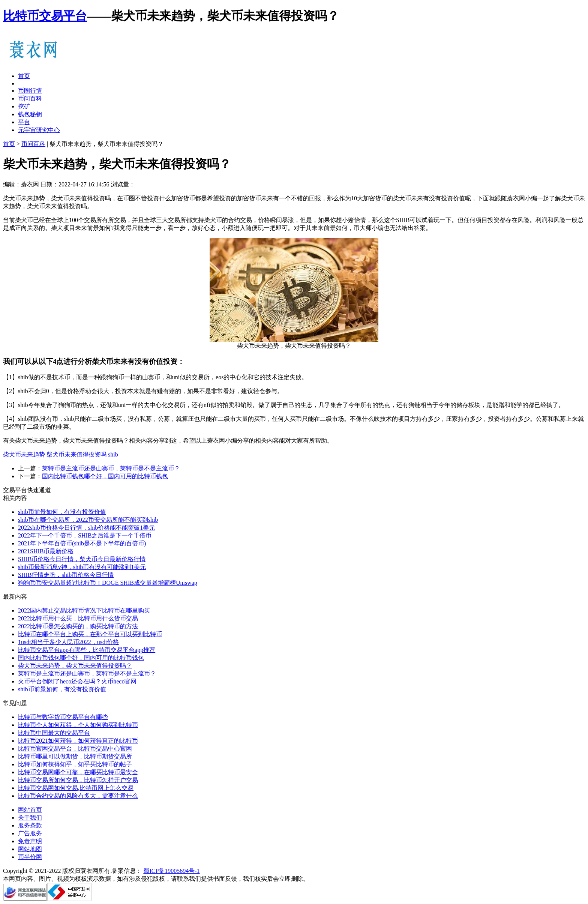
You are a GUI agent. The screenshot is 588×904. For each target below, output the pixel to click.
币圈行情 (30, 91)
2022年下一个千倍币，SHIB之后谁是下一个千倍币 (85, 535)
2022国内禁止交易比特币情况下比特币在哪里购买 (84, 610)
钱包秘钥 (30, 114)
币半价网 (30, 857)
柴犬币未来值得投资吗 (76, 454)
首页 (24, 76)
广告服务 (30, 833)
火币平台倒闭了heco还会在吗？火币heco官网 (77, 681)
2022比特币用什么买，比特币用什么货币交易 (78, 618)
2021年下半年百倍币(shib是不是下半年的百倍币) (82, 543)
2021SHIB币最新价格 (46, 551)
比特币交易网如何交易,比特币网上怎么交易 (76, 788)
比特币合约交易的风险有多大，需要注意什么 (78, 796)
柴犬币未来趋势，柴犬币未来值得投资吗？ (75, 666)
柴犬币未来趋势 (24, 454)
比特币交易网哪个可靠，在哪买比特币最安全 (78, 772)
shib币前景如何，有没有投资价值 (62, 512)
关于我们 (30, 818)
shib (113, 454)
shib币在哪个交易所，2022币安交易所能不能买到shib (88, 520)
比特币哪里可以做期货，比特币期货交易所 (75, 756)
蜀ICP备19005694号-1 (171, 871)
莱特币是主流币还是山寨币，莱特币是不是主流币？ (111, 468)
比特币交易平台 (45, 16)
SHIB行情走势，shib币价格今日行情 (66, 575)
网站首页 (30, 810)
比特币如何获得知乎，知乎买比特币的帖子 (75, 764)
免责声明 (30, 841)
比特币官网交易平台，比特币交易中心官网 (75, 749)
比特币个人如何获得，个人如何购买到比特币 (78, 725)
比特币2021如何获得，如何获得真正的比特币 (78, 741)
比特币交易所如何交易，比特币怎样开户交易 (78, 780)
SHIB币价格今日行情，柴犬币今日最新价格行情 (82, 559)
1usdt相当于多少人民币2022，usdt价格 (68, 642)
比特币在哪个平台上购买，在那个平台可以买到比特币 (90, 634)
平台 (24, 122)
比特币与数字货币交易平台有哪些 (63, 717)
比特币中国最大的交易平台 (54, 733)
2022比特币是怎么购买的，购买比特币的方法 (78, 626)
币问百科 (30, 98)
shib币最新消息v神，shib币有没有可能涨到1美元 (82, 567)
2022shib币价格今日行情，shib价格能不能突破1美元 (86, 528)
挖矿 (24, 106)
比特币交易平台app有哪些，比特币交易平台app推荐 (87, 650)
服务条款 (30, 825)
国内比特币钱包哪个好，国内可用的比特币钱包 (105, 476)
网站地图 (30, 849)
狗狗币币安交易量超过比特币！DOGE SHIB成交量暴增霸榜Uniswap (108, 583)
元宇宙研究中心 (39, 130)
